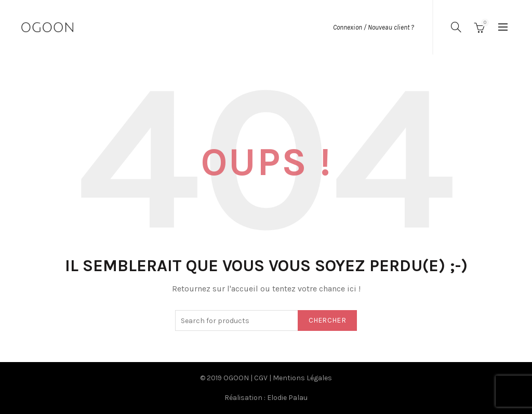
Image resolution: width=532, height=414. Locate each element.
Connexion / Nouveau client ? (374, 27)
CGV (261, 378)
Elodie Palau (287, 398)
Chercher (327, 320)
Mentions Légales (302, 378)
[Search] (456, 27)
